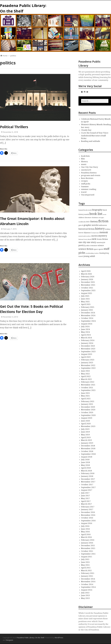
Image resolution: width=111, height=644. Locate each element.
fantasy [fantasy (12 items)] (94, 222)
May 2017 (85, 498)
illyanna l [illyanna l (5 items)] (88, 233)
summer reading (89, 189)
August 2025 (87, 293)
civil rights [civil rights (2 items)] (101, 218)
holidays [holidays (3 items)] (108, 229)
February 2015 (88, 573)
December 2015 (88, 545)
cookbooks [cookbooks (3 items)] (82, 222)
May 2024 (85, 332)
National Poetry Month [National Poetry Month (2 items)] (85, 239)
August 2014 (87, 590)
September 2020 (88, 415)
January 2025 (87, 310)
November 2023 (88, 349)
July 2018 (85, 460)
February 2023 (88, 360)
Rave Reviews (87, 178)
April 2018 (86, 468)
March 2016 (86, 537)
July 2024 (85, 326)
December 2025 (88, 282)
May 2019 (85, 435)
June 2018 (85, 462)
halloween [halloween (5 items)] (103, 225)
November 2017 (88, 482)
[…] (4, 143)
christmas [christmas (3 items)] (95, 218)
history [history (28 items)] (100, 229)
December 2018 (88, 446)
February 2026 (88, 277)
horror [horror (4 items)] (81, 233)
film (83, 159)
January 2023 (87, 363)
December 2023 (88, 346)
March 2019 (86, 440)
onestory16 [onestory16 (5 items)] (101, 242)
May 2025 (85, 302)
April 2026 (86, 271)
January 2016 (87, 543)
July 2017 (85, 493)
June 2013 (85, 595)
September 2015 (88, 554)
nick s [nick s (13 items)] (95, 239)
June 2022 (85, 371)
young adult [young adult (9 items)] (89, 256)
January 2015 (87, 576)
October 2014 (87, 584)
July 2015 (85, 559)
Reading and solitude (91, 141)
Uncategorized (88, 195)
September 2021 (88, 390)
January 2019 (87, 443)
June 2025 (85, 299)
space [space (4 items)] (96, 249)
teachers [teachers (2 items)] (96, 253)
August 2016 (87, 523)
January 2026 (87, 279)
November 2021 (88, 385)
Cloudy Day (86, 130)
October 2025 (87, 288)
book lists (85, 156)
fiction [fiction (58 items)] (103, 221)
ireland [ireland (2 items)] (94, 233)
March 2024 (86, 338)
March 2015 (86, 570)
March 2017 (86, 504)
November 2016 (88, 515)
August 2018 (87, 457)
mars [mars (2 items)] (98, 233)
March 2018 (86, 471)
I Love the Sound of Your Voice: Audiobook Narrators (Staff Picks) (95, 136)
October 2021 (87, 388)
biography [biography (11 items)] (97, 210)
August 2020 (87, 418)
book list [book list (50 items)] (96, 214)
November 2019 (88, 426)
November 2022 (88, 365)
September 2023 (88, 351)
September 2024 (88, 321)
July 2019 (85, 429)
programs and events (91, 175)
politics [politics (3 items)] (88, 246)
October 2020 (87, 412)
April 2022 (86, 376)
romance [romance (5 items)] (94, 246)
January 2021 (87, 404)
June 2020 (85, 421)
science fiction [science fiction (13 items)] (86, 249)
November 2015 (88, 548)
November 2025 (88, 285)
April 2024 (86, 335)
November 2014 (88, 582)
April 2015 (86, 568)
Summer (85, 187)
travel (84, 192)
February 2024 (88, 340)
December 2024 (88, 313)
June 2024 (85, 329)
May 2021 (85, 396)
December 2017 (88, 479)
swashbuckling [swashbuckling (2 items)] (90, 253)
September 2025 (88, 290)
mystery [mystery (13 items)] (103, 236)
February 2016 (88, 540)
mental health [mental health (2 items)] (82, 236)
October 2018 (87, 451)
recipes (84, 181)
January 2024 (87, 343)
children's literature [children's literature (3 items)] (85, 218)
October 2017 (87, 485)
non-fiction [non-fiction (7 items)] (103, 239)
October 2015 (87, 551)
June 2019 (85, 432)
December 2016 (88, 512)
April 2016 (86, 534)
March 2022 (86, 379)
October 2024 (87, 318)
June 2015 (85, 562)
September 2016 (88, 521)
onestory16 (86, 170)
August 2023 (87, 354)
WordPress (59, 638)
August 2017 (87, 490)
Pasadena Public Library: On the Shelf (30, 638)
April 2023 (86, 357)
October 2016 (87, 518)
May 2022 (85, 374)
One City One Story (90, 167)
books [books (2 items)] (105, 215)
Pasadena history (89, 173)
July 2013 (85, 593)
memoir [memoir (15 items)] (104, 232)
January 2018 (87, 476)
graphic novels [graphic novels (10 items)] (91, 225)
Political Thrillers (14, 127)
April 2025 (86, 304)
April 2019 (86, 437)
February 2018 (88, 473)
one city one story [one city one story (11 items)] (87, 242)
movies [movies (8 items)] (95, 236)
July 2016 (85, 526)
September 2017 (88, 487)
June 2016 (85, 529)
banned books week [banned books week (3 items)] (85, 210)
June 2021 (85, 393)
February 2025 (88, 307)
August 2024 (87, 324)
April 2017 (86, 501)
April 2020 (86, 424)
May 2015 (85, 565)
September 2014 (88, 587)
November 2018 (88, 448)
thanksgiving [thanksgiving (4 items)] (104, 253)
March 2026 (86, 274)
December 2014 (88, 579)
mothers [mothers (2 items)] (89, 236)
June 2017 (85, 496)
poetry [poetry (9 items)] (82, 245)
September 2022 (88, 368)
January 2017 (87, 509)
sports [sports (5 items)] (101, 249)
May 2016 (85, 532)
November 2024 (88, 315)
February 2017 (88, 507)
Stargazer (10, 640)
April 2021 (86, 399)
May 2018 (85, 465)
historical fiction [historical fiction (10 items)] (87, 229)
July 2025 (85, 296)
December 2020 (88, 407)
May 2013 (85, 598)
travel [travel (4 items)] (81, 256)
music (84, 164)
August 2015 (87, 557)
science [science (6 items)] (101, 245)
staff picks (86, 184)
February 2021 (88, 401)
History (84, 162)
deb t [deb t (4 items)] (88, 222)
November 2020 (88, 410)
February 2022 (88, 382)
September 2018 (88, 454)
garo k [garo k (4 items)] (81, 225)
